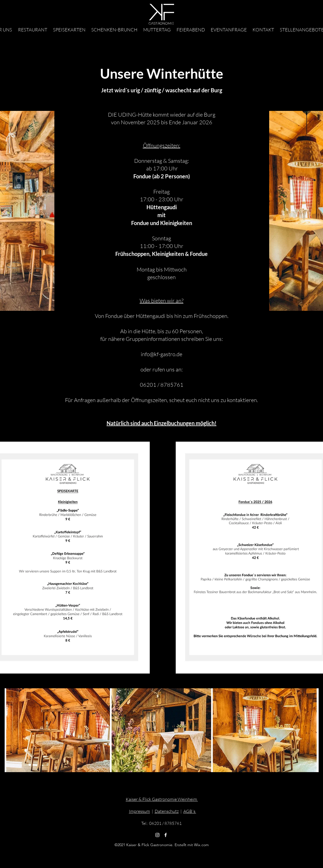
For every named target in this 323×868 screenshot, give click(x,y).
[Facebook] (166, 835)
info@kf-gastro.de (161, 354)
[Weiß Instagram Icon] (157, 835)
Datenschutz (167, 811)
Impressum (140, 811)
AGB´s (190, 811)
